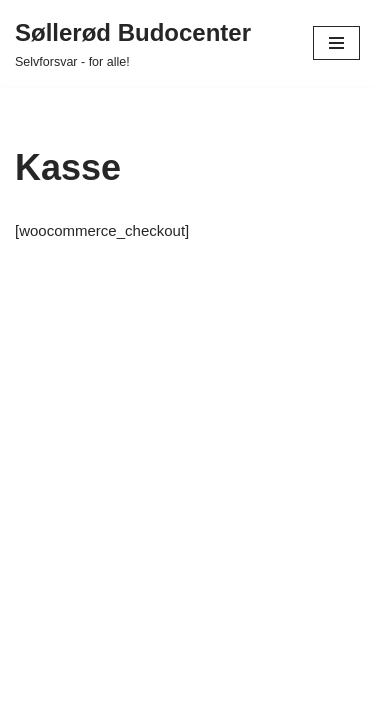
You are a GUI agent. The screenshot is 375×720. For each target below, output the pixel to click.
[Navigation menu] (336, 43)
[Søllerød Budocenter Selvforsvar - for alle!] (133, 43)
